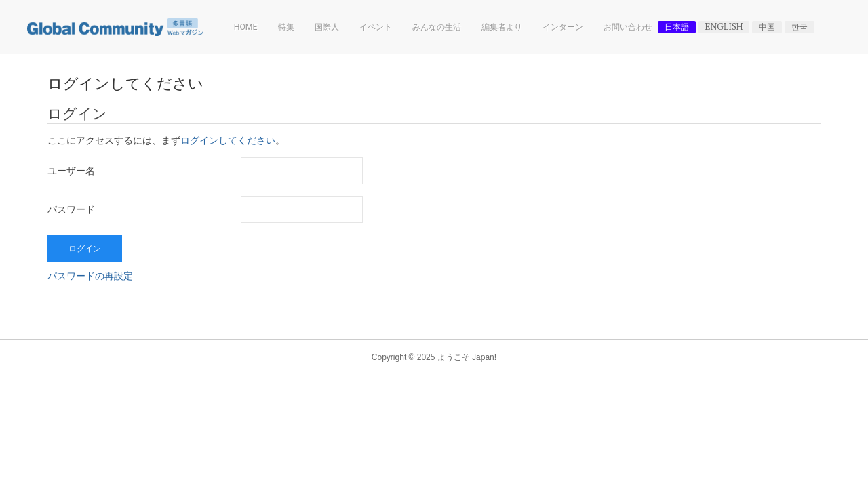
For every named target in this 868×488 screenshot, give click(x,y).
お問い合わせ (628, 27)
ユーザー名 (71, 171)
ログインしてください (228, 141)
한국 (800, 27)
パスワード (71, 209)
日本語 (677, 27)
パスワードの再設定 (90, 276)
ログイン (85, 249)
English (724, 27)
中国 (767, 27)
